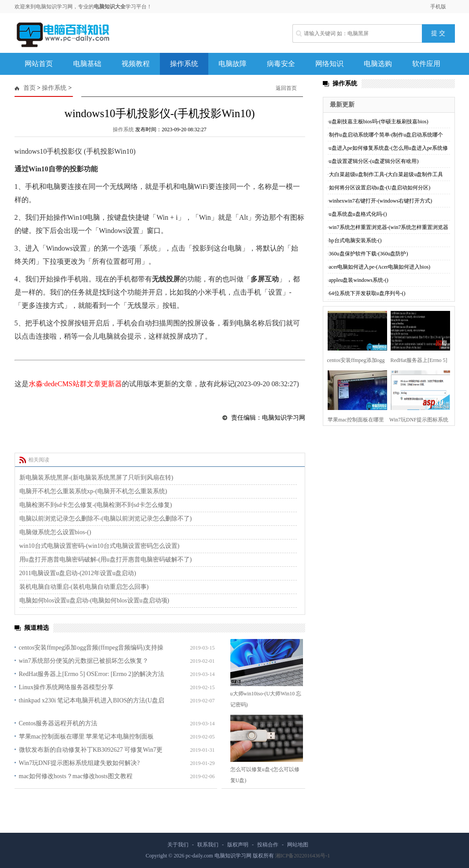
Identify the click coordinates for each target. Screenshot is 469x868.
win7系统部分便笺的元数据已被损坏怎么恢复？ (84, 661)
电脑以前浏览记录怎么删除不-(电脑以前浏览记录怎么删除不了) (106, 519)
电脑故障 (233, 64)
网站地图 (298, 845)
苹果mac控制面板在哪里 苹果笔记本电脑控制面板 (87, 737)
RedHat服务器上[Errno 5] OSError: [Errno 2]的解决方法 (92, 674)
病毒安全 (281, 64)
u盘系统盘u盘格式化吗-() (358, 214)
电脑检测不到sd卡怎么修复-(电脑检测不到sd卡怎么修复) (96, 505)
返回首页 (286, 88)
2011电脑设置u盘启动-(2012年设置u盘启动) (78, 573)
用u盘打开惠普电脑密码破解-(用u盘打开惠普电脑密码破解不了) (106, 560)
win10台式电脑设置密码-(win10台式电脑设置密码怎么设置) (100, 546)
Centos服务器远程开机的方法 (58, 723)
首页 (30, 88)
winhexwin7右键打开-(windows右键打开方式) (381, 201)
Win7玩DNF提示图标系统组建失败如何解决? (79, 763)
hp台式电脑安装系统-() (355, 240)
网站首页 (39, 64)
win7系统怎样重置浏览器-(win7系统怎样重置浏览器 (389, 227)
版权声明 (238, 845)
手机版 (438, 7)
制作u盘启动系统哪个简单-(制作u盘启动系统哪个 (386, 135)
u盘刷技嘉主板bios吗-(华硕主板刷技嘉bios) (379, 122)
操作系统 (184, 64)
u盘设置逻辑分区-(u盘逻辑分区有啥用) (374, 161)
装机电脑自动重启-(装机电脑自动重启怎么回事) (84, 587)
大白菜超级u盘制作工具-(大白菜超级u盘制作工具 (386, 174)
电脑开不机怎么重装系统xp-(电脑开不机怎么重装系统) (93, 491)
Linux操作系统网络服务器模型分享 (66, 687)
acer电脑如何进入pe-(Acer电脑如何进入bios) (380, 267)
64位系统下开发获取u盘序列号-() (367, 293)
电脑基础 (87, 64)
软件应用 (426, 64)
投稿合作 (268, 845)
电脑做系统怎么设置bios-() (55, 532)
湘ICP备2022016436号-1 (303, 856)
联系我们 (208, 845)
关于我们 (178, 845)
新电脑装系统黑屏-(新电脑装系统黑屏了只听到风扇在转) (96, 478)
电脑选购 (378, 64)
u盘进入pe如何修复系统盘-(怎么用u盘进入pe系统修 (389, 148)
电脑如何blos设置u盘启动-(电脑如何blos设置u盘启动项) (94, 600)
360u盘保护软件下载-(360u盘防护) (369, 254)
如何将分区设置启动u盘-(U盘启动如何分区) (380, 188)
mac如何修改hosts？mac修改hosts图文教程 (76, 776)
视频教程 (136, 64)
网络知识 (329, 64)
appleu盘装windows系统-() (359, 280)
